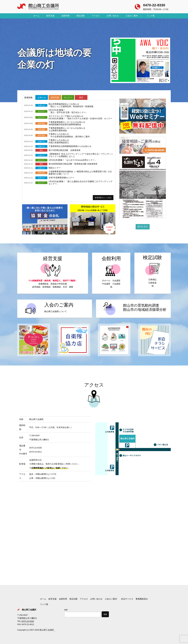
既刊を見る (143, 227)
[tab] (28, 97)
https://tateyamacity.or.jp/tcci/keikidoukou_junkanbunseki (133, 309)
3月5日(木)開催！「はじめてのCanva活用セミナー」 (73, 160)
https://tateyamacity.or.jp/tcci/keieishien (53, 273)
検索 (66, 610)
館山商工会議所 (29, 610)
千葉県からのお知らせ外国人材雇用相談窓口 (59, 141)
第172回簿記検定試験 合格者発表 (65, 150)
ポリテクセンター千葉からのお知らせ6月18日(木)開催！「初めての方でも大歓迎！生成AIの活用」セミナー (80, 117)
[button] (140, 60)
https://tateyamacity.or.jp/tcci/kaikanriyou (111, 273)
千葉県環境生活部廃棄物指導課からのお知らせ (70, 146)
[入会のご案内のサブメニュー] (141, 16)
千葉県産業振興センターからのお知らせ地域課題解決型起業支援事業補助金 (67, 123)
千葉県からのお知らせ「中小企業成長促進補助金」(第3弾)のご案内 (69, 135)
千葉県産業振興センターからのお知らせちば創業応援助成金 (67, 129)
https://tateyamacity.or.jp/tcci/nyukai (55, 309)
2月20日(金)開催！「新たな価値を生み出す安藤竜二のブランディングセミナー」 (80, 183)
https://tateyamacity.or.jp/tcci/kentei (153, 273)
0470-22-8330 (154, 5)
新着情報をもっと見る (103, 198)
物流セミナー (55, 168)
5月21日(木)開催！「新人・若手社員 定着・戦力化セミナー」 (68, 111)
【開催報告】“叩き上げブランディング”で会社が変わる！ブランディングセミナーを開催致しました (81, 155)
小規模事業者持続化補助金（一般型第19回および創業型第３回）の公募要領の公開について (80, 173)
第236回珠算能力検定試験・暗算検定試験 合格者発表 (73, 164)
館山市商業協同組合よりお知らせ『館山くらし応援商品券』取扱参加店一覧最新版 (71, 105)
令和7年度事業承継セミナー (61, 178)
